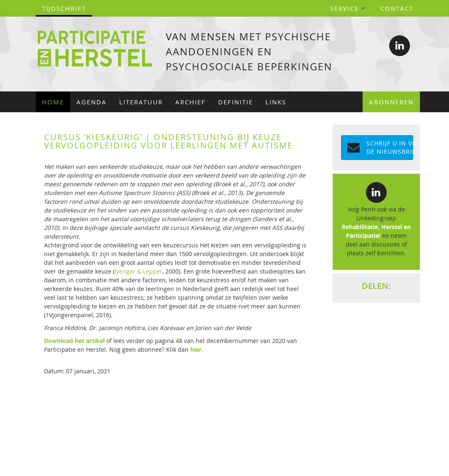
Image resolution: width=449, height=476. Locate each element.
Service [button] (348, 8)
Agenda (92, 102)
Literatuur (141, 102)
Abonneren (391, 102)
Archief (190, 102)
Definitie (236, 102)
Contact (397, 8)
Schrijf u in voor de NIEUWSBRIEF (380, 147)
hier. (197, 349)
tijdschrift (64, 8)
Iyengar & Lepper (139, 271)
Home (53, 102)
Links (276, 102)
